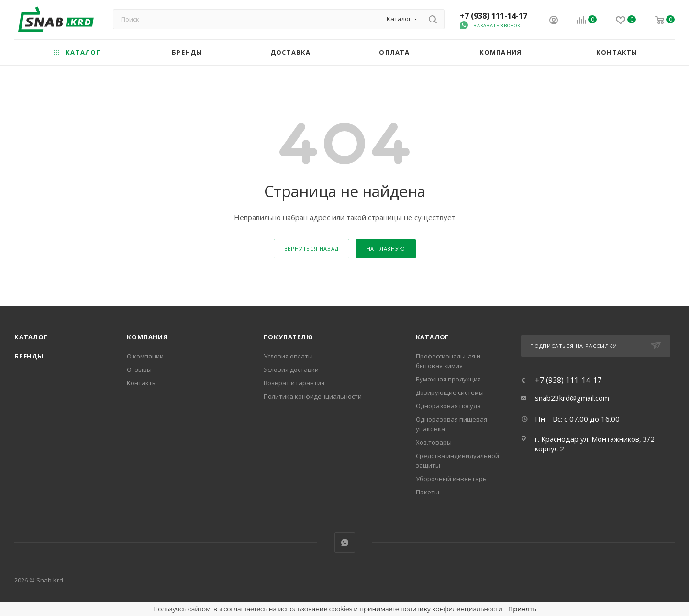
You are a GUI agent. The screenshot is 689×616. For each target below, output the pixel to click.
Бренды (29, 356)
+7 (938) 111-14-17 (494, 16)
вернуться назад (311, 249)
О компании (145, 356)
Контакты (142, 383)
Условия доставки (291, 370)
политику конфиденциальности (451, 609)
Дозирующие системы (450, 392)
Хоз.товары (434, 442)
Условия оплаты (288, 356)
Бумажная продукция (448, 379)
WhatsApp (345, 543)
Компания (147, 337)
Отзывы (139, 370)
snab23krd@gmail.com (572, 398)
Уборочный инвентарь (451, 479)
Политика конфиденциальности (313, 396)
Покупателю (289, 337)
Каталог (31, 337)
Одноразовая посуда (448, 406)
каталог (433, 337)
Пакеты (428, 492)
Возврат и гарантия (294, 383)
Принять (522, 609)
